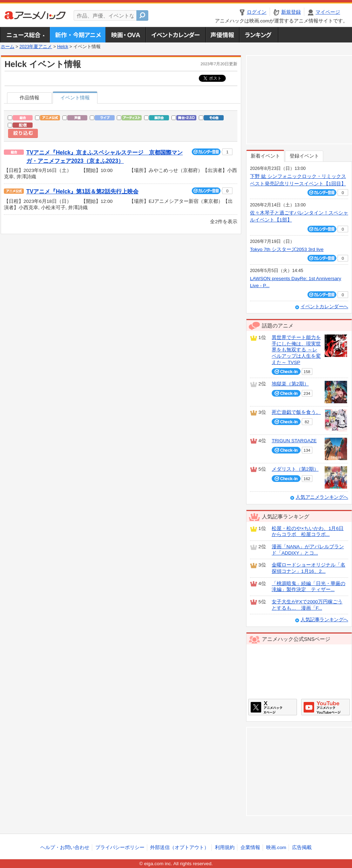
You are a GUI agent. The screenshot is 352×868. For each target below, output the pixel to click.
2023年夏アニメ (36, 47)
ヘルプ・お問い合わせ (65, 847)
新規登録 (291, 12)
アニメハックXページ (273, 707)
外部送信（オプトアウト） (180, 847)
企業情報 (250, 847)
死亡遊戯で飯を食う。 (296, 412)
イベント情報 (75, 98)
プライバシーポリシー (120, 847)
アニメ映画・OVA (126, 35)
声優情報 (222, 35)
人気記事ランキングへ (324, 620)
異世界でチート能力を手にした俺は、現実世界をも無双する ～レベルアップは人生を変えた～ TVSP (296, 350)
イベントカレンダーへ (324, 307)
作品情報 (29, 98)
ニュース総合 (25, 35)
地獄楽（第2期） (290, 384)
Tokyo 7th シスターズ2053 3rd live (287, 249)
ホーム (8, 47)
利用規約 (225, 847)
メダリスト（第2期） (295, 469)
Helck (63, 47)
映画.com (276, 847)
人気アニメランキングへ (322, 497)
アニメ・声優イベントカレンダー (175, 35)
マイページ (328, 12)
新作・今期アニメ (78, 35)
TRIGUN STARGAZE (294, 441)
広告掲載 (302, 847)
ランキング (259, 35)
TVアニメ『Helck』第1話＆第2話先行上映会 (82, 191)
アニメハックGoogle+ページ (326, 707)
